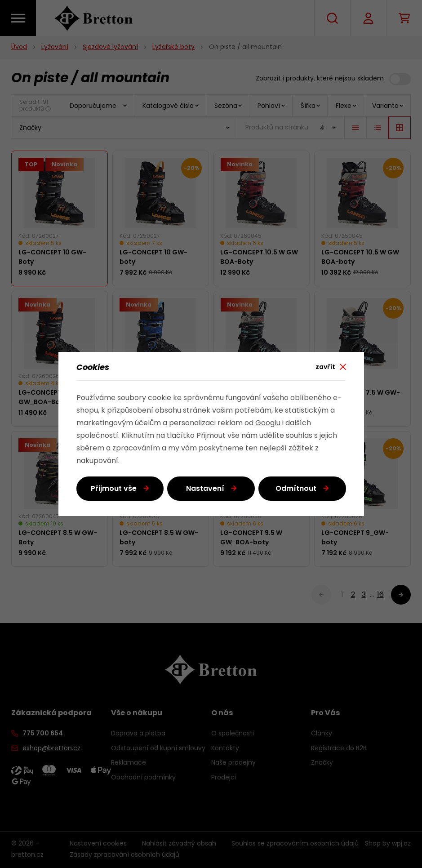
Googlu (268, 423)
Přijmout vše (114, 489)
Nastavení (205, 489)
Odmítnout (296, 489)
